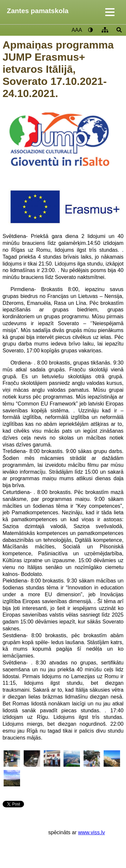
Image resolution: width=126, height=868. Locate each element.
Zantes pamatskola (38, 11)
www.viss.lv (91, 832)
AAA (77, 30)
